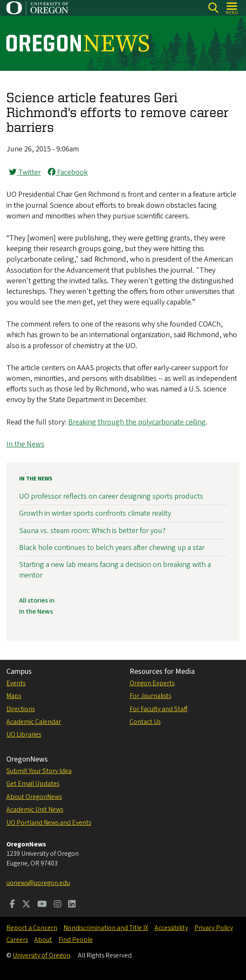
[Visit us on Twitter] (26, 905)
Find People (76, 940)
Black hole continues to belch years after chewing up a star (112, 548)
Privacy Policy (214, 928)
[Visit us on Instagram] (58, 905)
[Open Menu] (232, 8)
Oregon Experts (152, 683)
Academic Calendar (34, 722)
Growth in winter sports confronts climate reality (95, 513)
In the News (25, 444)
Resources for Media (162, 671)
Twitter (25, 172)
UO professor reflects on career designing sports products (111, 496)
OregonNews (27, 759)
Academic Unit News (35, 810)
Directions (21, 709)
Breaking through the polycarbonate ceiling (137, 422)
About (43, 940)
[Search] (213, 8)
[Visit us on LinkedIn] (72, 905)
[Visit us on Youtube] (42, 905)
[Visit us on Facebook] (12, 905)
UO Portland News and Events (49, 823)
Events (16, 683)
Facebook (68, 172)
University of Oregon (41, 955)
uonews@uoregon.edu (38, 883)
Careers (17, 940)
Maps (14, 696)
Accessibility (171, 928)
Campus (19, 671)
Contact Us (145, 722)
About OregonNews (34, 797)
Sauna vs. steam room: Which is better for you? (92, 531)
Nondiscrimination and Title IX (106, 928)
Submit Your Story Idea (39, 771)
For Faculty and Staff (159, 709)
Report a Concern (32, 928)
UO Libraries (24, 734)
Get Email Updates (33, 784)
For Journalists (150, 696)
